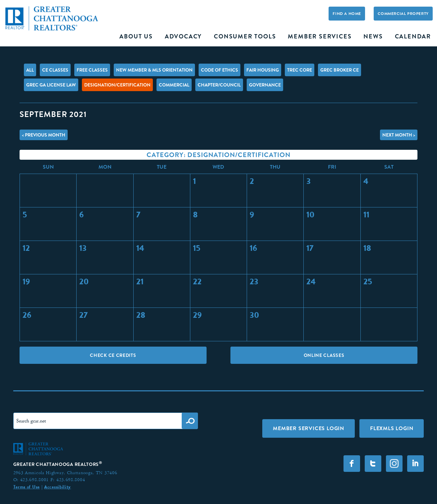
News (373, 36)
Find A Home (347, 14)
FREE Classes (92, 70)
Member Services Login (309, 428)
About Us (136, 36)
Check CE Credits (113, 355)
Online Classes (324, 355)
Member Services (320, 36)
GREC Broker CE (340, 70)
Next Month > (399, 135)
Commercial (174, 85)
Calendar (413, 36)
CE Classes (55, 70)
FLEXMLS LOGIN (392, 428)
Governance (265, 85)
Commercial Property (403, 14)
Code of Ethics (219, 70)
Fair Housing (263, 70)
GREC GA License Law (51, 85)
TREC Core (300, 70)
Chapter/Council (219, 85)
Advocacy (183, 36)
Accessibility (58, 487)
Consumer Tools (245, 36)
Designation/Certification (117, 85)
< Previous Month (44, 135)
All (30, 70)
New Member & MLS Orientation (154, 70)
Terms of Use (27, 487)
